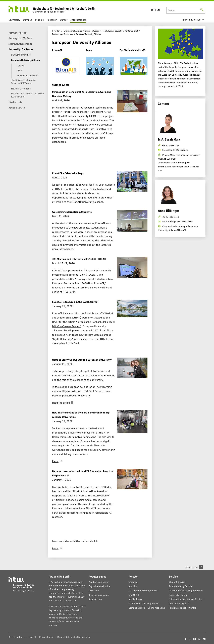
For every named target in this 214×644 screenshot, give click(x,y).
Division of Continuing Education (186, 591)
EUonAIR (57, 50)
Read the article (61, 403)
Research (52, 20)
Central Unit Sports (179, 603)
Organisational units (99, 586)
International (78, 20)
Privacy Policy (46, 637)
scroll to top (194, 567)
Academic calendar (99, 582)
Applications (95, 599)
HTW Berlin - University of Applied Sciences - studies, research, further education (88, 31)
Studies (39, 20)
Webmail (133, 582)
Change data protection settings (74, 637)
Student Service (177, 582)
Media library (136, 599)
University (14, 20)
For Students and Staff (132, 50)
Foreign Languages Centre (182, 608)
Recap (56, 461)
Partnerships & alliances (63, 34)
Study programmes (99, 595)
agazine (147, 608)
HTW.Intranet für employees (144, 603)
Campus (28, 20)
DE (153, 10)
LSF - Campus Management (143, 591)
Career (64, 20)
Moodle (133, 586)
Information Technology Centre (185, 599)
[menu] (194, 20)
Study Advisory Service (181, 586)
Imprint (32, 637)
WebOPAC (134, 595)
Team (89, 50)
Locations (94, 591)
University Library (178, 595)
